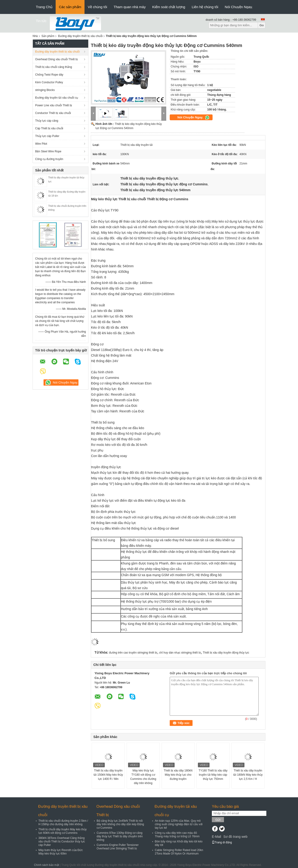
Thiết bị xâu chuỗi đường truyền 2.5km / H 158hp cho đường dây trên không (63, 823)
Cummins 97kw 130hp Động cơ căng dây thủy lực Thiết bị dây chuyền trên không (120, 836)
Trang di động (222, 842)
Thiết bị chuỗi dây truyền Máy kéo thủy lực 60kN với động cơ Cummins (63, 831)
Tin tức (41, 21)
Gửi (218, 820)
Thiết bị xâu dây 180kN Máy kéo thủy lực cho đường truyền (178, 775)
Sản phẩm (48, 36)
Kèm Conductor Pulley (49, 82)
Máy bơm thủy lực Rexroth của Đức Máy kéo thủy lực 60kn (61, 852)
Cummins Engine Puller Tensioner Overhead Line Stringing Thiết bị (118, 847)
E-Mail (217, 837)
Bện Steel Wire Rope (48, 151)
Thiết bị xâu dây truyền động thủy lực (226, 653)
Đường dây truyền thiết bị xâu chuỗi (80, 36)
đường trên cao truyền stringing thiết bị (133, 653)
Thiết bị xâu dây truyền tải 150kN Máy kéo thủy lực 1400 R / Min (108, 775)
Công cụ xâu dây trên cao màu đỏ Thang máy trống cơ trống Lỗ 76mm (177, 835)
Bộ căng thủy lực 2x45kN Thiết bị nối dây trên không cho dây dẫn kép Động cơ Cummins (120, 824)
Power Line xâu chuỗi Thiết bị (54, 105)
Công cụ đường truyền (49, 159)
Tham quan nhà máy (130, 7)
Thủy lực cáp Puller (47, 136)
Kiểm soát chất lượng (169, 7)
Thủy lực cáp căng (47, 121)
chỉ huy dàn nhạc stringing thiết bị (180, 653)
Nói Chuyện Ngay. (239, 7)
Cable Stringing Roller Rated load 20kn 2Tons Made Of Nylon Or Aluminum (179, 852)
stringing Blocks (45, 90)
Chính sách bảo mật (47, 865)
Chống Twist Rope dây (49, 75)
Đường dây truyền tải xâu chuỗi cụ (57, 98)
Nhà (35, 36)
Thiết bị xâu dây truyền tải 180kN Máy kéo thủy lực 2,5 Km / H (248, 775)
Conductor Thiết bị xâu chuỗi (53, 113)
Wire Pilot (41, 144)
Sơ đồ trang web (235, 837)
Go (262, 25)
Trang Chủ (44, 7)
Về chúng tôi (97, 7)
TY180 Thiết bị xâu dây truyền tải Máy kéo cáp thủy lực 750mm (213, 775)
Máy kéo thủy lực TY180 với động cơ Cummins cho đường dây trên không (143, 777)
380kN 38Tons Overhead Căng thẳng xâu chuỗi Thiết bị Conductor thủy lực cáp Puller (62, 841)
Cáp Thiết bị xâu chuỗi (49, 128)
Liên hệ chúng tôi (205, 7)
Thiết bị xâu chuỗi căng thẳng (54, 67)
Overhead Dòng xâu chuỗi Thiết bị (56, 59)
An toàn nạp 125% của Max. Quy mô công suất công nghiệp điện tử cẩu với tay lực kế (179, 824)
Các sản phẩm (70, 7)
